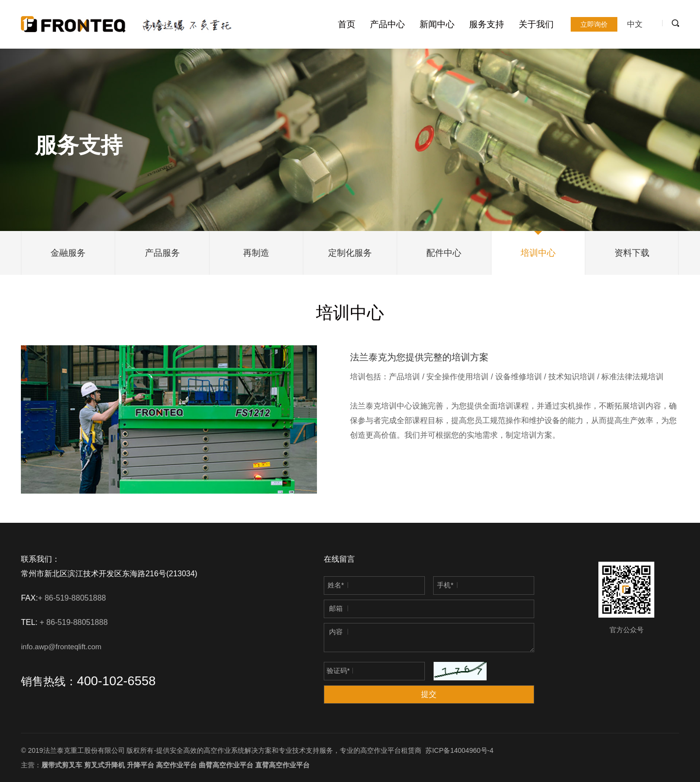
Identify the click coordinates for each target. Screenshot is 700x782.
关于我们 (536, 24)
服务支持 (487, 24)
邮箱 (336, 608)
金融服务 (68, 253)
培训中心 (538, 253)
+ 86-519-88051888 (73, 598)
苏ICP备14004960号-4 (459, 750)
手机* (445, 585)
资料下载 (632, 253)
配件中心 (444, 253)
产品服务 (162, 253)
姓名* (336, 585)
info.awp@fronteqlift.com (61, 647)
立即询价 (594, 24)
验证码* (338, 671)
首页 (347, 24)
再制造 (256, 253)
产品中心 (387, 24)
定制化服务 (350, 253)
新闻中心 (437, 24)
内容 (336, 632)
